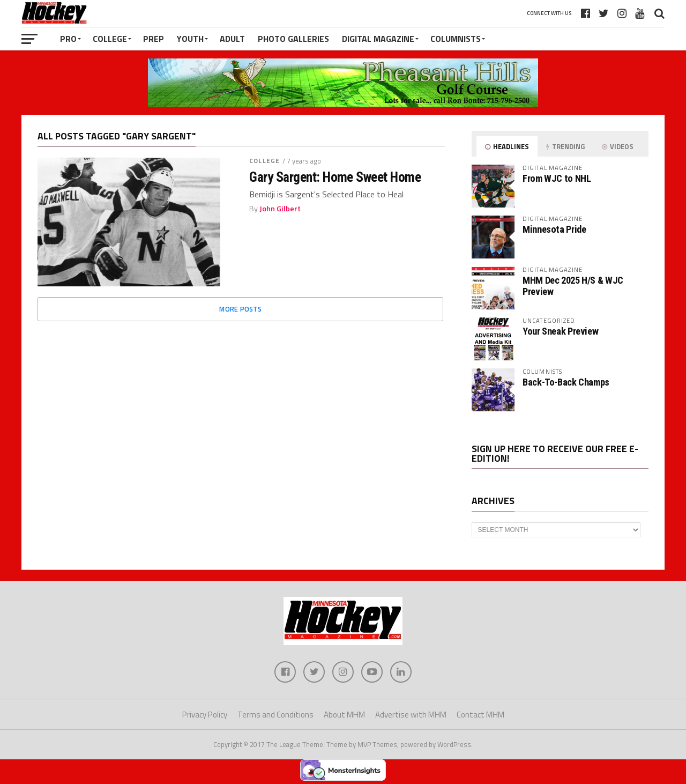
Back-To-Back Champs (566, 382)
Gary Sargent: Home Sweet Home (335, 177)
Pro (68, 39)
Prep (154, 39)
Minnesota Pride (554, 229)
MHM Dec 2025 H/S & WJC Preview (573, 286)
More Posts (240, 309)
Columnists (456, 39)
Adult (232, 39)
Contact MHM (480, 715)
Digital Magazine (378, 39)
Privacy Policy (205, 715)
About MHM (344, 715)
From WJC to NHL (557, 178)
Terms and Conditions (275, 715)
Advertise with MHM (411, 715)
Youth (190, 39)
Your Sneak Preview (560, 331)
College (110, 39)
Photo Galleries (293, 39)
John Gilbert (280, 209)
